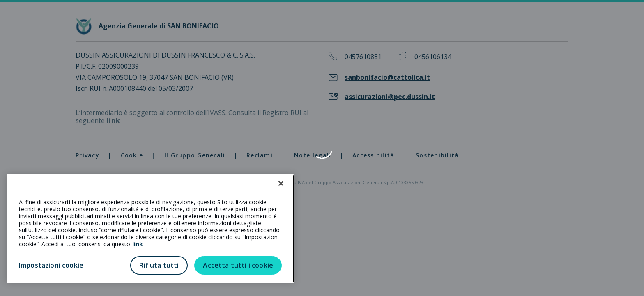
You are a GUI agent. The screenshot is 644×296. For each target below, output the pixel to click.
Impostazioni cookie (51, 265)
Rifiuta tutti (159, 265)
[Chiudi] (281, 183)
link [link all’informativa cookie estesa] (138, 244)
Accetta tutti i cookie (238, 265)
